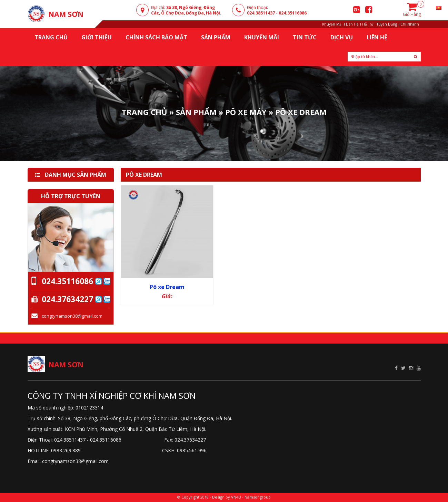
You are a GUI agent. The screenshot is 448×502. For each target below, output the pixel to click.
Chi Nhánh (410, 24)
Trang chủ (51, 37)
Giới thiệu (97, 37)
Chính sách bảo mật (156, 37)
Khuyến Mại (332, 24)
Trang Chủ (145, 112)
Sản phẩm (196, 112)
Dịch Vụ (342, 37)
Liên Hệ (352, 24)
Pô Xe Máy (246, 112)
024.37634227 (67, 299)
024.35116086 (293, 13)
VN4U (236, 497)
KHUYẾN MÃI (262, 37)
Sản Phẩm (216, 37)
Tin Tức (305, 37)
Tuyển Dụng (387, 24)
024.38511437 (261, 13)
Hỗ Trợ (368, 24)
